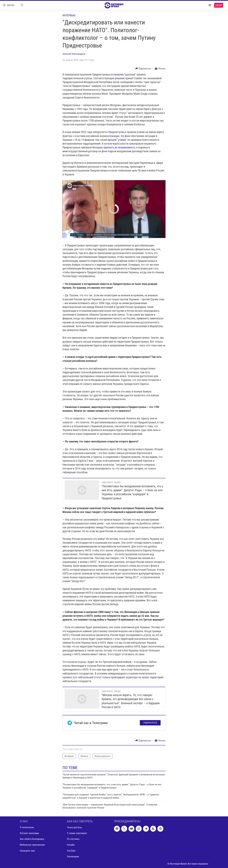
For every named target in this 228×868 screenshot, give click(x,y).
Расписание (73, 856)
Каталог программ (29, 833)
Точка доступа (74, 827)
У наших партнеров (77, 833)
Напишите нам (27, 851)
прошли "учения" (117, 140)
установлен (117, 74)
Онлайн (71, 845)
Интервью (69, 15)
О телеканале (27, 827)
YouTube (71, 851)
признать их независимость (120, 147)
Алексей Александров (74, 54)
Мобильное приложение (32, 845)
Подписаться (150, 723)
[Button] (143, 69)
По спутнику (73, 839)
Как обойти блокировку (32, 839)
